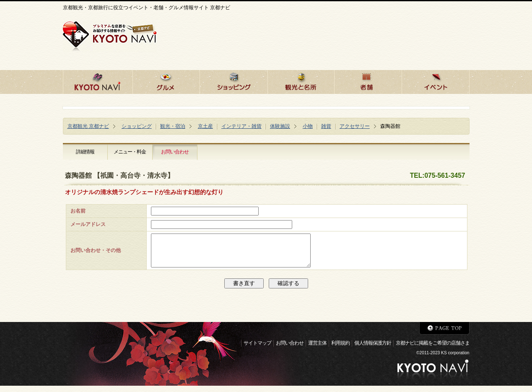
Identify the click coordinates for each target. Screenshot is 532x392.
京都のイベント (436, 81)
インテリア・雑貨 (241, 126)
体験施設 (280, 126)
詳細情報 (85, 152)
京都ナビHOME (98, 81)
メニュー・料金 (130, 152)
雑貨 (326, 126)
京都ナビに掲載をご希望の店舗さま (433, 349)
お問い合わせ (175, 152)
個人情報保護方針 (373, 349)
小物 (308, 126)
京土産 (205, 126)
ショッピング (137, 126)
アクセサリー (355, 126)
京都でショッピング (234, 81)
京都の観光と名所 (301, 81)
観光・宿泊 (173, 126)
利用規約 (340, 349)
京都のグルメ (166, 81)
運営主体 (317, 349)
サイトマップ (257, 349)
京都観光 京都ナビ (88, 126)
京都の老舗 (368, 81)
